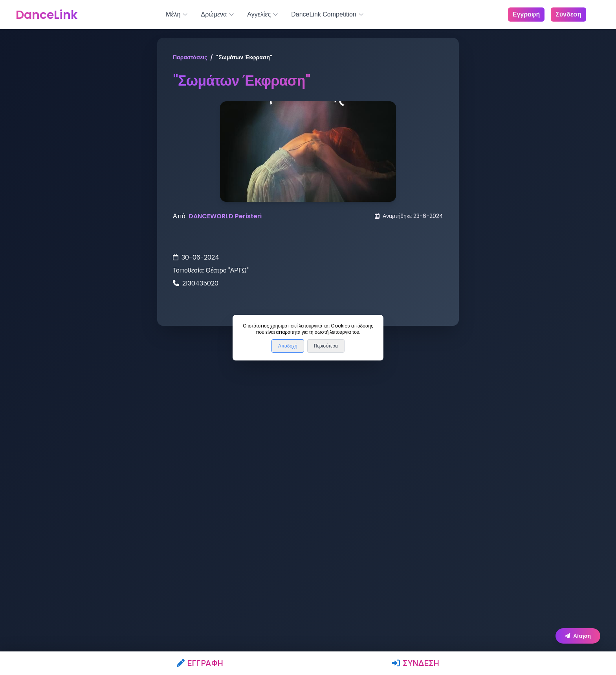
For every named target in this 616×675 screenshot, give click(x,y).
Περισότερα (326, 346)
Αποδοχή (288, 346)
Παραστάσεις (190, 57)
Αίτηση (578, 636)
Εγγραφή (200, 663)
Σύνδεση (416, 663)
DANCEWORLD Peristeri (225, 216)
